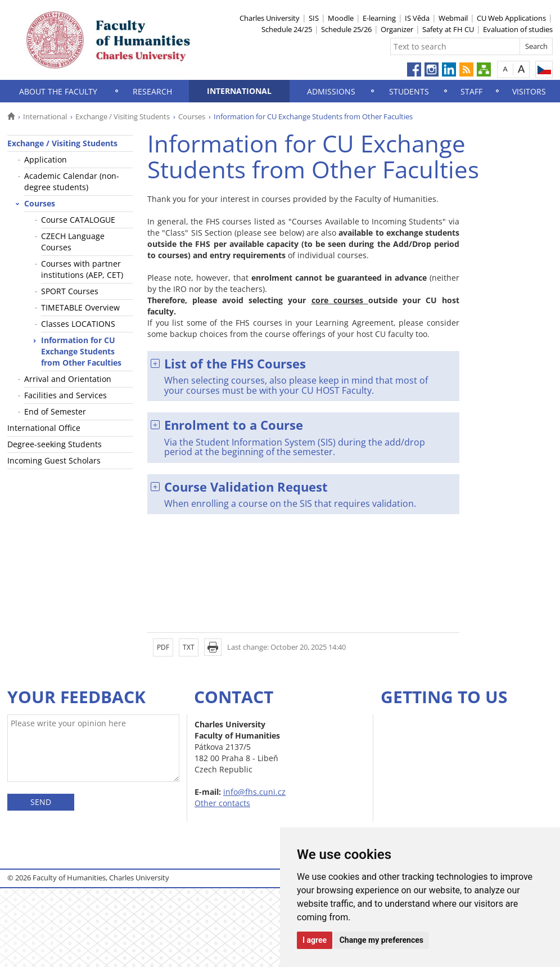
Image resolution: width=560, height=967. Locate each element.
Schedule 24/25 (287, 29)
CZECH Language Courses (73, 242)
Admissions (331, 91)
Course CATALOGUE (78, 220)
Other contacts (222, 803)
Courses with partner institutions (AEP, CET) (82, 269)
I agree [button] (315, 940)
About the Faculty (58, 91)
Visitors (529, 91)
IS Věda (417, 18)
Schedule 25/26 (346, 29)
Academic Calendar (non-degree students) (72, 181)
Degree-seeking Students (55, 444)
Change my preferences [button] (381, 940)
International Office (44, 428)
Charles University (270, 18)
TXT (189, 647)
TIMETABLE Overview (80, 307)
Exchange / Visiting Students (123, 116)
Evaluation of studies (518, 29)
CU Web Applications (511, 18)
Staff (471, 91)
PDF (163, 647)
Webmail (453, 18)
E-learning (379, 18)
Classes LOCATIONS (78, 324)
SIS (314, 18)
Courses (192, 116)
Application (46, 159)
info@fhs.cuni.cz (254, 792)
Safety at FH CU (448, 29)
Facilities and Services (66, 395)
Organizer (397, 29)
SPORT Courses (70, 291)
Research (152, 91)
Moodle (341, 18)
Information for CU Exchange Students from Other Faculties (81, 351)
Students (409, 91)
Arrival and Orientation (68, 379)
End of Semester (55, 411)
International (239, 91)
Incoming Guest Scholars (54, 460)
